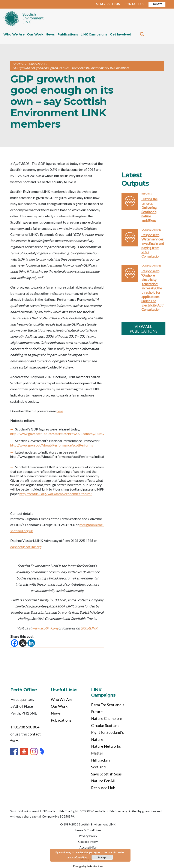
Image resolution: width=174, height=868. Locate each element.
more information (77, 857)
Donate (157, 4)
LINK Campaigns (94, 34)
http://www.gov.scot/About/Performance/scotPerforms (52, 445)
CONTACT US (134, 4)
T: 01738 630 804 (25, 727)
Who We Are (14, 34)
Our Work (35, 34)
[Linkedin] (31, 643)
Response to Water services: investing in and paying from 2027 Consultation (153, 245)
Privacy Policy (88, 836)
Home (23, 19)
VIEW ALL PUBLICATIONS (143, 329)
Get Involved (121, 34)
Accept (102, 857)
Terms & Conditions (88, 830)
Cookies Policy (88, 842)
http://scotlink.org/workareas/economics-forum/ (56, 494)
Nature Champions (107, 718)
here (60, 411)
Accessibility (88, 847)
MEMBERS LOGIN (108, 4)
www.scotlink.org (45, 628)
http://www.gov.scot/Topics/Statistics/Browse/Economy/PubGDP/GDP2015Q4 (70, 434)
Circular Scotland (105, 725)
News (50, 34)
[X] (23, 643)
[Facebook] (14, 643)
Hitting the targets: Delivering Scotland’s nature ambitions (149, 210)
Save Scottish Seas (106, 774)
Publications (68, 34)
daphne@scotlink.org (26, 547)
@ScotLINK (89, 628)
